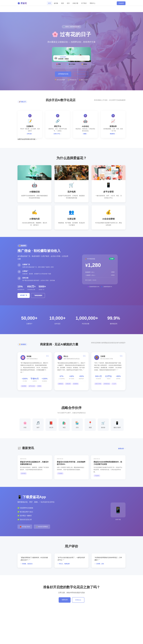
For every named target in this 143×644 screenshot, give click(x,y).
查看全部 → (122, 449)
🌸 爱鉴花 (22, 3)
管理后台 (78, 600)
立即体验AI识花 (63, 74)
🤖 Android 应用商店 (42, 527)
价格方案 (75, 3)
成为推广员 (24, 295)
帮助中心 (93, 3)
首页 (50, 3)
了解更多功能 (80, 74)
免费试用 (65, 600)
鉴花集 (56, 3)
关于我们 (84, 3)
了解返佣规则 (38, 295)
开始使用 (121, 3)
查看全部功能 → (32, 139)
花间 (62, 3)
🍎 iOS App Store (25, 527)
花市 (68, 3)
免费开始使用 (22, 139)
